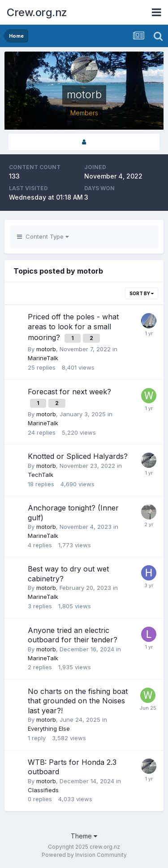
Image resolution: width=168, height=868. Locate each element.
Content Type (43, 236)
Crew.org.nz (37, 12)
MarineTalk (43, 358)
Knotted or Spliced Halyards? (78, 456)
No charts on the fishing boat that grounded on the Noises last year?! (78, 701)
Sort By (142, 293)
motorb (46, 349)
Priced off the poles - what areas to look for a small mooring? (73, 327)
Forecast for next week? (69, 392)
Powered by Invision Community (84, 855)
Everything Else (49, 728)
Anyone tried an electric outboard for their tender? (73, 635)
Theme (84, 836)
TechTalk (41, 475)
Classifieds (43, 790)
